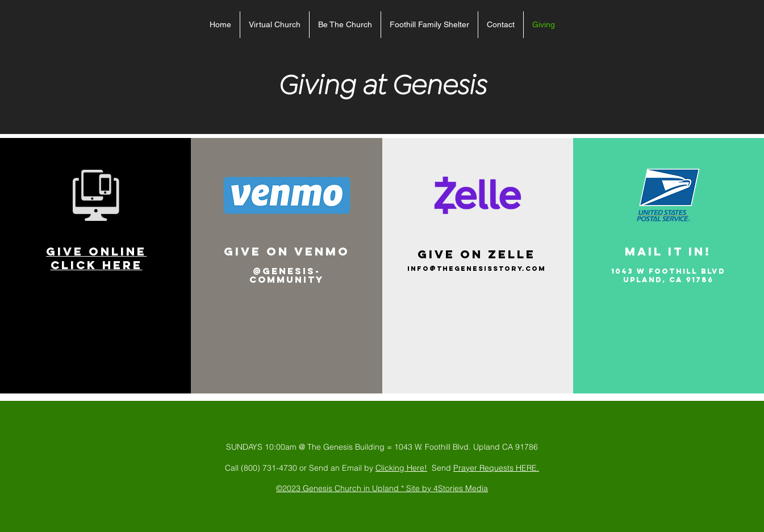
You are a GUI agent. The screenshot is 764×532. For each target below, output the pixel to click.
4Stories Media (461, 488)
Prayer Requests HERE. (496, 468)
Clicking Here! (401, 468)
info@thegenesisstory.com (477, 269)
